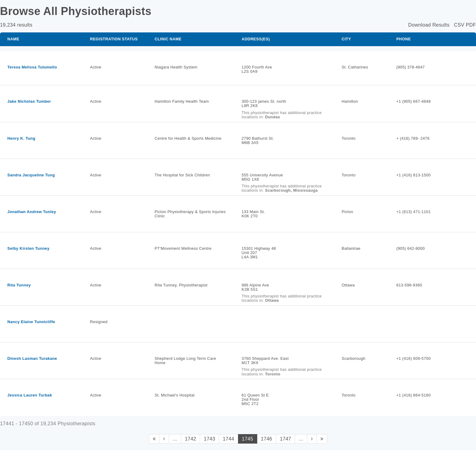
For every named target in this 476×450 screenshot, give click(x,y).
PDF (471, 25)
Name (13, 39)
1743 (209, 439)
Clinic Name (168, 39)
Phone (404, 39)
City (346, 39)
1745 (248, 439)
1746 (267, 439)
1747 (286, 439)
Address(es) (256, 39)
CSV (459, 25)
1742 (190, 439)
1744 (228, 439)
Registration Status (114, 39)
